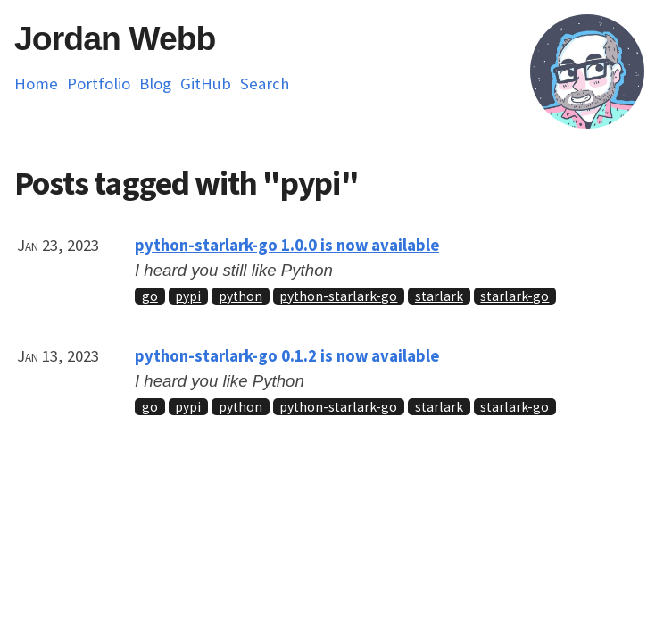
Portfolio (99, 84)
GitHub (206, 84)
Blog (155, 84)
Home (36, 84)
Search (265, 84)
